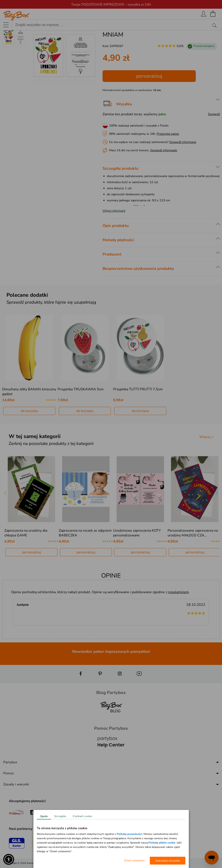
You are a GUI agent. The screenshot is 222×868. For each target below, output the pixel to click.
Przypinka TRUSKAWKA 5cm (81, 389)
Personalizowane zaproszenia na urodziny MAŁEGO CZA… (193, 533)
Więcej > (206, 437)
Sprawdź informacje (183, 142)
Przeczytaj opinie (168, 134)
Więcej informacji (114, 211)
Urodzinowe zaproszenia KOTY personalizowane (137, 533)
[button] (9, 859)
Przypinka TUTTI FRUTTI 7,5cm (138, 389)
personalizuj (149, 76)
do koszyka (29, 411)
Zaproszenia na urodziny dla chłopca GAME (26, 533)
